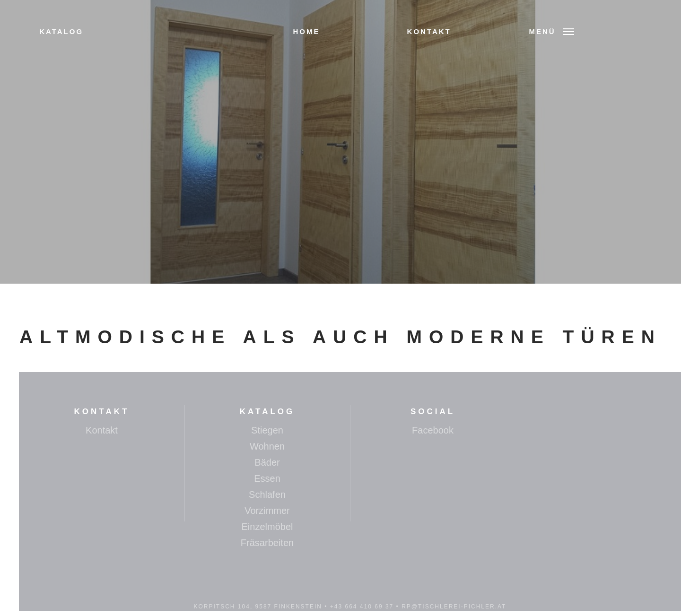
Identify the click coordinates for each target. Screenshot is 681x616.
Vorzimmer (267, 511)
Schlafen (267, 495)
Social (433, 412)
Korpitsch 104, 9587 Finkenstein (258, 607)
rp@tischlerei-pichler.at (454, 607)
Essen (267, 478)
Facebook (433, 430)
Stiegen (267, 430)
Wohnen (267, 446)
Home (306, 31)
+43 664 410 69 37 (362, 607)
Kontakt (429, 31)
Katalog (61, 31)
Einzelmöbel (267, 527)
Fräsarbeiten (267, 543)
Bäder (267, 462)
